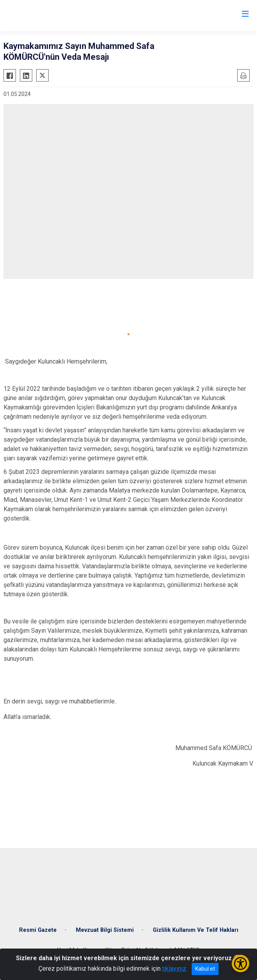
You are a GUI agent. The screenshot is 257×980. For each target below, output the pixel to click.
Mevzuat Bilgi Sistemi (105, 930)
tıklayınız (174, 969)
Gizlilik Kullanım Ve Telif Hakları (196, 930)
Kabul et (205, 969)
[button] (128, 334)
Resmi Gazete (38, 930)
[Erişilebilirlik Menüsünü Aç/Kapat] (240, 963)
